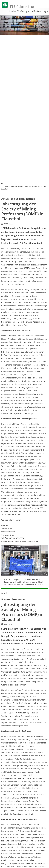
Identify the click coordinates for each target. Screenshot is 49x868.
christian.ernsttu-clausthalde (24, 541)
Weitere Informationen (11, 520)
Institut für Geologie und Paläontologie (29, 11)
